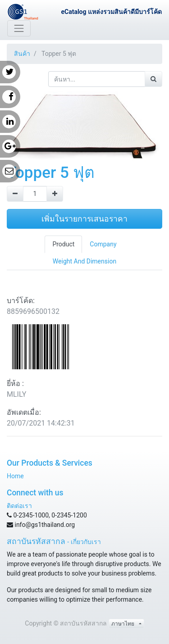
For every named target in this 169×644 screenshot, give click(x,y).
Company (103, 244)
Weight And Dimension (84, 261)
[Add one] (55, 194)
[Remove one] (15, 194)
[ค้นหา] (153, 79)
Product (63, 244)
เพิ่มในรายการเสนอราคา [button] (84, 219)
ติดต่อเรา (19, 506)
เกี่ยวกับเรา (86, 542)
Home (15, 476)
